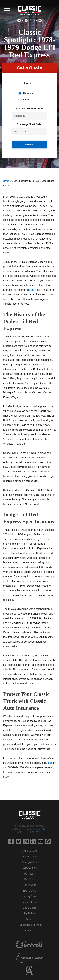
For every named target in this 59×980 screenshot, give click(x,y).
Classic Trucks (29, 857)
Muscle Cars (29, 902)
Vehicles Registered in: (30, 108)
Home (6, 181)
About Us (30, 930)
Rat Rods (29, 879)
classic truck (33, 290)
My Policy (29, 913)
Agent (26, 99)
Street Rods (29, 885)
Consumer (28, 93)
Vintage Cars (29, 862)
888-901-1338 (30, 21)
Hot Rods (29, 874)
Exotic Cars (30, 891)
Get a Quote (29, 908)
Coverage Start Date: (29, 124)
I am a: (28, 83)
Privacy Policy (39, 829)
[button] (7, 10)
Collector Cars (29, 868)
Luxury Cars (29, 896)
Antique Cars (29, 851)
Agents (30, 919)
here (50, 763)
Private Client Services (29, 925)
